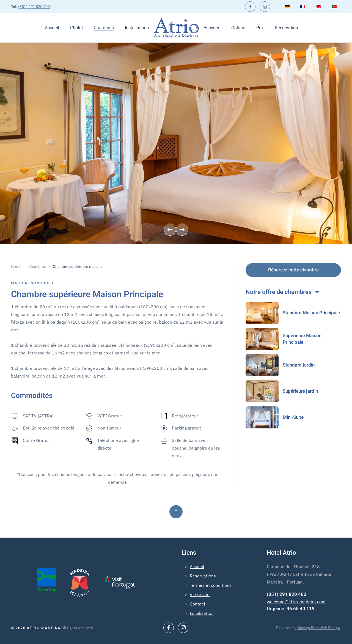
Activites (212, 28)
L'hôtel (76, 28)
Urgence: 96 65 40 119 (291, 609)
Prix (260, 28)
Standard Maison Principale (311, 313)
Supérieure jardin (300, 391)
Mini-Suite (293, 417)
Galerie (238, 28)
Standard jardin (299, 365)
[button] (170, 230)
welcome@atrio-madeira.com (296, 602)
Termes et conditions (211, 585)
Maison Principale (33, 283)
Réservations (203, 576)
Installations (137, 28)
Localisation (202, 613)
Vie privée (200, 595)
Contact (198, 604)
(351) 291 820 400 (34, 7)
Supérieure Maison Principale (302, 339)
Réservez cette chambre (293, 270)
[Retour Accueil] (176, 28)
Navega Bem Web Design (319, 628)
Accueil (52, 28)
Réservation (286, 28)
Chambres (104, 28)
